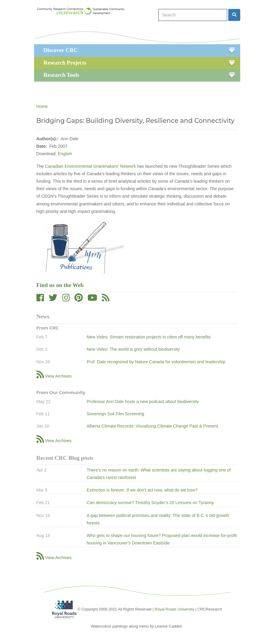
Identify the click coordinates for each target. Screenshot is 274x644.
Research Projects (65, 63)
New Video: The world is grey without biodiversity (133, 349)
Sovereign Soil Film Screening (115, 414)
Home (42, 106)
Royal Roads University (174, 609)
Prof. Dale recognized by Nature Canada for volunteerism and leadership (156, 362)
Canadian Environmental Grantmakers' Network (90, 166)
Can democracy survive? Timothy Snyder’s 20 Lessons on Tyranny (150, 503)
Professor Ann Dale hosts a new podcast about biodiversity (143, 402)
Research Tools (62, 75)
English (65, 154)
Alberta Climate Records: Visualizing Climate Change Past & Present (152, 426)
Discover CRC (61, 50)
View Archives (58, 376)
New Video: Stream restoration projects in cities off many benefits (149, 337)
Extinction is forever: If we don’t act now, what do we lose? (142, 490)
